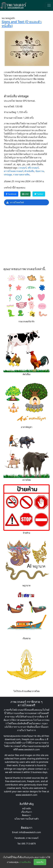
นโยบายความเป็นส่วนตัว (27, 819)
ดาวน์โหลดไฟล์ (15, 202)
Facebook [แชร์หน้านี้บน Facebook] (11, 194)
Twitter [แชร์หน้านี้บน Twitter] (39, 194)
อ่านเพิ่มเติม (25, 862)
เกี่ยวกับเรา (27, 812)
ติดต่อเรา (26, 815)
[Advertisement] (26, 237)
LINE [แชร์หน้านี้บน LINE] (25, 194)
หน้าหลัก (27, 808)
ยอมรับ (40, 862)
